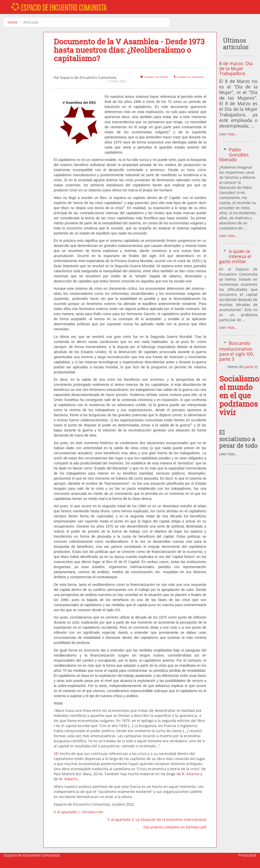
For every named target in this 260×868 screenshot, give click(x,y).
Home (13, 22)
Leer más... (228, 134)
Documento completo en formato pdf (175, 827)
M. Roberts (68, 779)
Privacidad (247, 855)
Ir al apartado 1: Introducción (79, 812)
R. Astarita (191, 774)
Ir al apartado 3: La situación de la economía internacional (157, 819)
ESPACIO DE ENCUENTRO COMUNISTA (59, 7)
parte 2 (250, 367)
